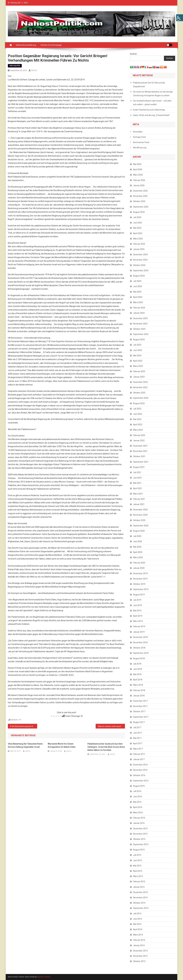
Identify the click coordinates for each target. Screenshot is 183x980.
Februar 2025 (139, 244)
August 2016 (139, 786)
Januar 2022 (139, 441)
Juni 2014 (138, 919)
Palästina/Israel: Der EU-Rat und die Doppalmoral (149, 85)
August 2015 (139, 850)
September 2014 (141, 908)
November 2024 (140, 260)
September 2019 (141, 589)
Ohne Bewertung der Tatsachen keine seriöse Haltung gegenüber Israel (25, 745)
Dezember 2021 (140, 446)
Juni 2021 (138, 478)
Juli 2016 (137, 791)
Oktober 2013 (139, 961)
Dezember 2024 (140, 255)
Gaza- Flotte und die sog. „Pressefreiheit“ (152, 115)
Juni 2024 (138, 286)
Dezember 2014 (140, 892)
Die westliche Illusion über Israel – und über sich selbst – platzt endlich (152, 103)
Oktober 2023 (139, 329)
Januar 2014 (139, 945)
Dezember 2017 (140, 701)
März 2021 (138, 494)
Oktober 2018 (139, 648)
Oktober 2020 (139, 520)
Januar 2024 (139, 313)
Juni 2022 (138, 414)
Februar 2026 (139, 180)
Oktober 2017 (139, 711)
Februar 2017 (139, 754)
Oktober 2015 (139, 839)
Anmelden (138, 132)
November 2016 (140, 770)
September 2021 (141, 462)
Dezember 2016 (140, 765)
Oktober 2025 (139, 201)
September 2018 (141, 653)
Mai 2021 (137, 483)
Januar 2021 (139, 504)
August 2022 (139, 403)
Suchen (133, 54)
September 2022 (141, 398)
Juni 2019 (138, 605)
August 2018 (139, 658)
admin (34, 70)
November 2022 (140, 387)
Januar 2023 (139, 377)
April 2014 (138, 929)
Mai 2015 (137, 866)
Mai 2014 (137, 924)
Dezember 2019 (140, 573)
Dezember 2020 (140, 510)
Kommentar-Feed (141, 142)
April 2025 (138, 233)
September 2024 (141, 271)
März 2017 (138, 749)
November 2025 (140, 196)
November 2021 (140, 451)
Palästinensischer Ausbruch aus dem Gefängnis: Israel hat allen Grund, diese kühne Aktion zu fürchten (106, 747)
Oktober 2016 (139, 775)
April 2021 (138, 488)
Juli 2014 (137, 914)
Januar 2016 (139, 823)
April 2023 (138, 361)
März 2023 (138, 366)
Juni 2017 (138, 733)
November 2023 (140, 324)
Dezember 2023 (140, 318)
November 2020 (140, 515)
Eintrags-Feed (139, 137)
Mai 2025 (137, 228)
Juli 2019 (137, 600)
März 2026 (138, 175)
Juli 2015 (137, 855)
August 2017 (139, 722)
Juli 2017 (137, 727)
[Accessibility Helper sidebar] (180, 18)
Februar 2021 (139, 499)
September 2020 (141, 526)
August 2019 (139, 595)
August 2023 (139, 340)
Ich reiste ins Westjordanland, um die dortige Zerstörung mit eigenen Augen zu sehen (153, 94)
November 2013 (140, 956)
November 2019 (140, 579)
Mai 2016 (137, 802)
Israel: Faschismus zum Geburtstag (149, 110)
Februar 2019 (139, 626)
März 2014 (138, 935)
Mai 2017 (137, 738)
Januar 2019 (139, 632)
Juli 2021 (137, 472)
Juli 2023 (137, 345)
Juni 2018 (138, 669)
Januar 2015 (139, 887)
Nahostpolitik (15, 66)
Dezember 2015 (140, 829)
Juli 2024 (137, 281)
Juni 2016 (138, 797)
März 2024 (138, 302)
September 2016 (141, 781)
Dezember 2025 (140, 191)
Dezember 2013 (140, 951)
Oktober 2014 (139, 903)
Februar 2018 (139, 690)
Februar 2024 (139, 308)
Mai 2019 (137, 611)
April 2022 (138, 425)
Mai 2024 (137, 292)
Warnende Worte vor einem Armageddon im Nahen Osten (62, 745)
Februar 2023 (139, 371)
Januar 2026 (139, 185)
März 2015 (138, 876)
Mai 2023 (137, 356)
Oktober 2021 (139, 456)
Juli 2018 (137, 664)
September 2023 (141, 334)
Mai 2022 (137, 419)
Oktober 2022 (139, 393)
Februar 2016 (139, 818)
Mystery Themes (44, 977)
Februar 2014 (139, 940)
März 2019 (138, 621)
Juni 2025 (138, 223)
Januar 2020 (139, 568)
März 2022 (138, 430)
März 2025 (138, 239)
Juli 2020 (137, 536)
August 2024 (139, 276)
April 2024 (138, 297)
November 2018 (140, 642)
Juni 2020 (138, 541)
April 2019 (138, 616)
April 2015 (138, 871)
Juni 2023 (138, 350)
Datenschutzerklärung (26, 45)
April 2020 (138, 552)
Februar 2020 (139, 563)
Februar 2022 (139, 435)
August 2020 (139, 531)
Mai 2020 (137, 547)
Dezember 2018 (140, 637)
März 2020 (138, 557)
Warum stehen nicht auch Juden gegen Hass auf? (111, 726)
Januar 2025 (139, 249)
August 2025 (139, 212)
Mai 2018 (137, 674)
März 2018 (138, 685)
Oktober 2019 (139, 584)
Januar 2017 (139, 759)
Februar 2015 (139, 882)
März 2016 (138, 813)
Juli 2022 (137, 409)
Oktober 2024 (139, 265)
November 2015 (140, 834)
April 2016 (138, 807)
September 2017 (141, 717)
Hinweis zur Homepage (51, 45)
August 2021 (139, 467)
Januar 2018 (139, 696)
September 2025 (141, 207)
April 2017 (138, 744)
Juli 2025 (137, 217)
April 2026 (138, 169)
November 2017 (140, 706)
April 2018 (138, 680)
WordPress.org (140, 148)
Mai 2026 (137, 164)
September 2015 (141, 844)
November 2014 (140, 898)
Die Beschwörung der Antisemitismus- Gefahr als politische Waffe (25, 726)
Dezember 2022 (140, 382)
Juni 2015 (138, 860)
